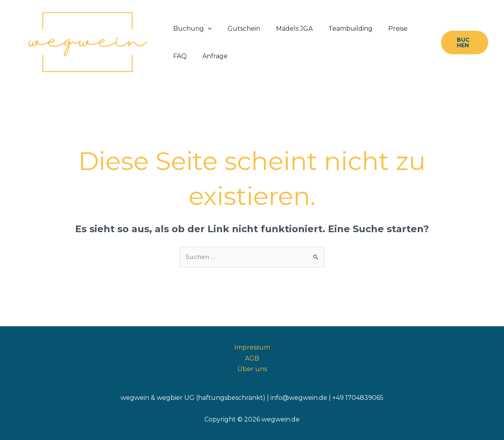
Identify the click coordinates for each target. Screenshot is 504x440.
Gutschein (239, 29)
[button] (206, 29)
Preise (384, 29)
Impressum (252, 348)
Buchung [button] (191, 29)
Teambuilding (339, 29)
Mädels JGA (286, 29)
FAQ (413, 29)
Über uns (252, 369)
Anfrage (184, 56)
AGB (252, 358)
